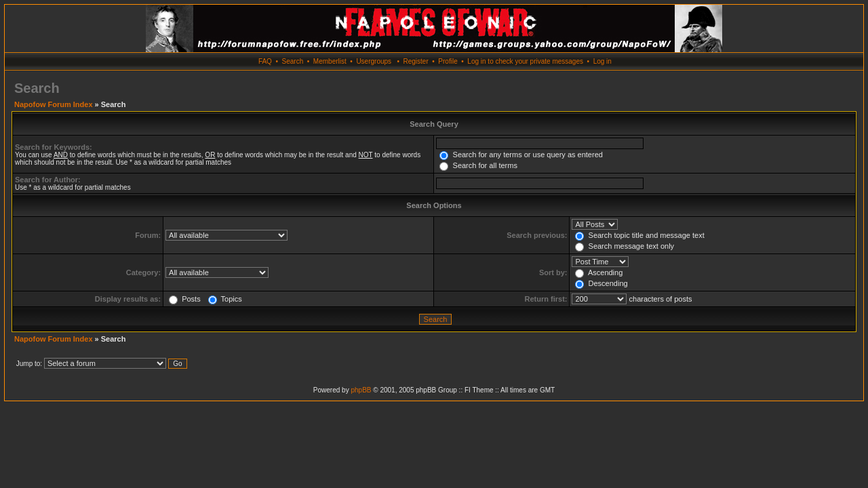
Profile (448, 61)
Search (293, 61)
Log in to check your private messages (525, 61)
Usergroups (374, 61)
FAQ (265, 61)
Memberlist (330, 61)
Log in (603, 61)
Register (415, 61)
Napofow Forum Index (54, 104)
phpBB (361, 390)
